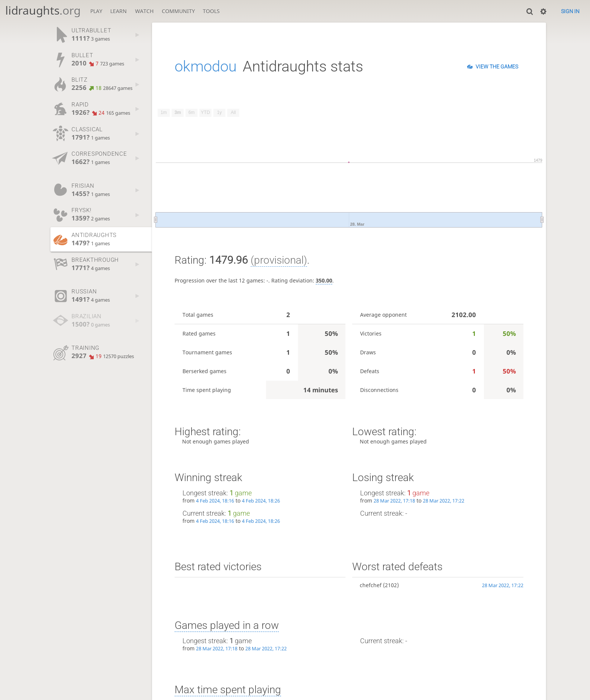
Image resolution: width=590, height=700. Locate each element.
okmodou (206, 66)
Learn (119, 11)
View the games (497, 67)
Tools (211, 11)
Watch (144, 11)
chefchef (371, 585)
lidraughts (43, 10)
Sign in (570, 11)
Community (178, 11)
